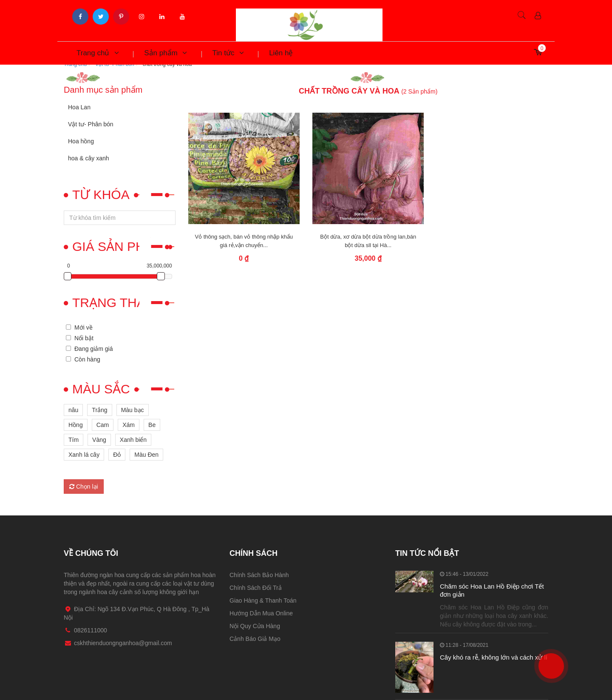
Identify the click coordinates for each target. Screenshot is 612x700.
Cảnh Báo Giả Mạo (255, 639)
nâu (73, 410)
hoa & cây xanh (89, 158)
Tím (74, 440)
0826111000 (545, 650)
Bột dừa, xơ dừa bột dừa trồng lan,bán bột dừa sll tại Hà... (368, 241)
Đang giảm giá (94, 349)
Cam (103, 425)
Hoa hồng (81, 141)
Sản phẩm (165, 53)
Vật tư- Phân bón (91, 124)
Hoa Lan (79, 107)
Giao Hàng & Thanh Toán (263, 600)
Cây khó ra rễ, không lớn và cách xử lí (494, 657)
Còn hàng (87, 359)
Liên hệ (281, 53)
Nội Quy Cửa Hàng (255, 626)
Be (152, 425)
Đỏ (117, 455)
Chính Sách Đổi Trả (256, 588)
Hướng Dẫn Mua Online (261, 613)
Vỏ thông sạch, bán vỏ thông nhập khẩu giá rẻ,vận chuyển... (244, 241)
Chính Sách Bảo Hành (259, 575)
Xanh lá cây (84, 455)
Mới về (84, 327)
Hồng (76, 425)
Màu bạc (133, 410)
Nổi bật (84, 338)
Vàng (99, 440)
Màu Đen (146, 455)
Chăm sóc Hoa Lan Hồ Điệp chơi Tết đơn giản (492, 590)
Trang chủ (98, 53)
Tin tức (228, 53)
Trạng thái (110, 303)
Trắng (99, 410)
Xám (129, 425)
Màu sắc (101, 389)
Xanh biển (133, 440)
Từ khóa (101, 195)
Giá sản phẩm (118, 246)
